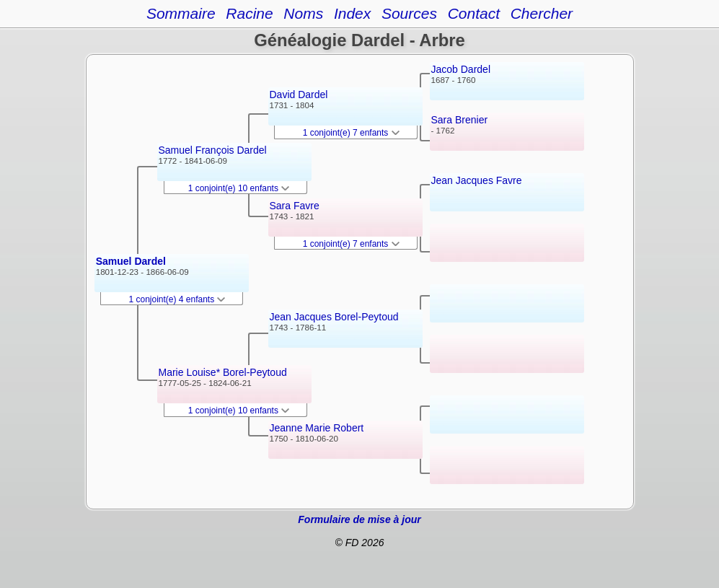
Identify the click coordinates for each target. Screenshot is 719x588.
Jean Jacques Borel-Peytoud (334, 317)
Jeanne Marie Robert (317, 428)
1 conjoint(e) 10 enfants (239, 188)
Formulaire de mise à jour (359, 519)
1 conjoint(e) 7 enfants (351, 133)
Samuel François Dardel (213, 150)
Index (352, 13)
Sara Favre (295, 206)
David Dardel (299, 95)
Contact (474, 13)
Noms (303, 13)
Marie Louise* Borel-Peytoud (223, 372)
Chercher (542, 13)
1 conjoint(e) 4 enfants (177, 299)
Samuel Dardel (131, 261)
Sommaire (181, 13)
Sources (409, 13)
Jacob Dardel (461, 69)
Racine (249, 13)
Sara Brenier (460, 120)
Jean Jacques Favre (477, 180)
